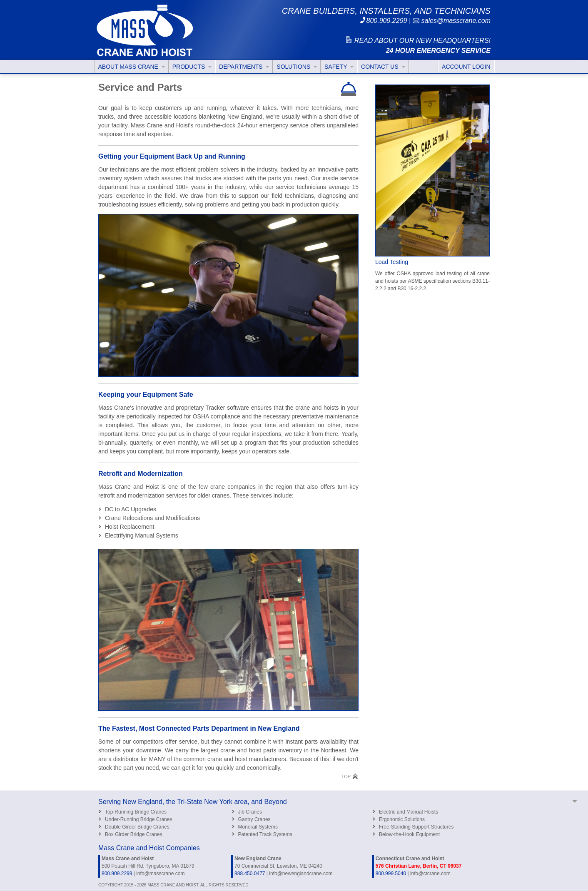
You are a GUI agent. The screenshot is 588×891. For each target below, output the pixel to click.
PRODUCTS (192, 67)
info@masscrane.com (160, 874)
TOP (350, 776)
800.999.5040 (391, 874)
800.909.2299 (383, 21)
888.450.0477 (250, 874)
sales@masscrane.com (451, 21)
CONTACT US (383, 67)
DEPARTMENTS (244, 67)
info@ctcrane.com (430, 874)
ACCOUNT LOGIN (466, 67)
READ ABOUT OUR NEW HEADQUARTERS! (418, 41)
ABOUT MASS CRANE (132, 67)
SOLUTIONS (297, 67)
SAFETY (339, 67)
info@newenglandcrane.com (301, 874)
